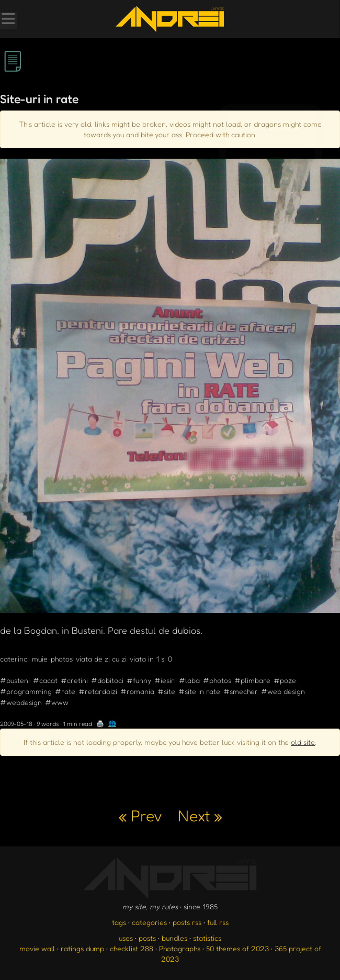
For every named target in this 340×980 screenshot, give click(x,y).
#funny (139, 680)
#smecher (241, 691)
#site (166, 691)
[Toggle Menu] (8, 20)
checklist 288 (132, 948)
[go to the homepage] (170, 19)
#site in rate (199, 691)
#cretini (74, 680)
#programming (26, 691)
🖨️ (100, 724)
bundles (174, 938)
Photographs (180, 948)
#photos (217, 680)
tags (119, 922)
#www (57, 702)
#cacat (45, 680)
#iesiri (165, 680)
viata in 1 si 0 (151, 659)
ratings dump (82, 948)
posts (147, 938)
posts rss (187, 922)
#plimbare (252, 680)
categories (149, 922)
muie (40, 659)
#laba (189, 680)
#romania (137, 691)
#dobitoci (107, 680)
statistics (207, 938)
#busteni (15, 680)
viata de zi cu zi (101, 659)
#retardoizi (98, 691)
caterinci (14, 659)
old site (303, 742)
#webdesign (21, 702)
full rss (218, 922)
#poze (285, 680)
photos (62, 659)
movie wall (37, 948)
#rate (65, 691)
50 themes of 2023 (237, 948)
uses (126, 938)
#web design (283, 691)
